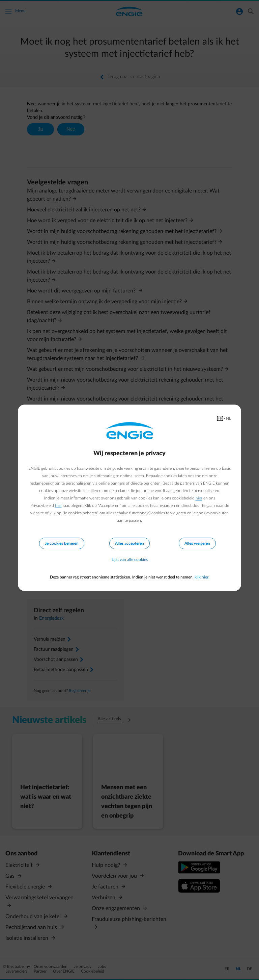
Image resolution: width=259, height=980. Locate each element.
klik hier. (202, 577)
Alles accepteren (129, 543)
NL (228, 418)
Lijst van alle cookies (130, 560)
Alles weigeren (197, 543)
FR (220, 418)
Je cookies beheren (62, 543)
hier (199, 498)
